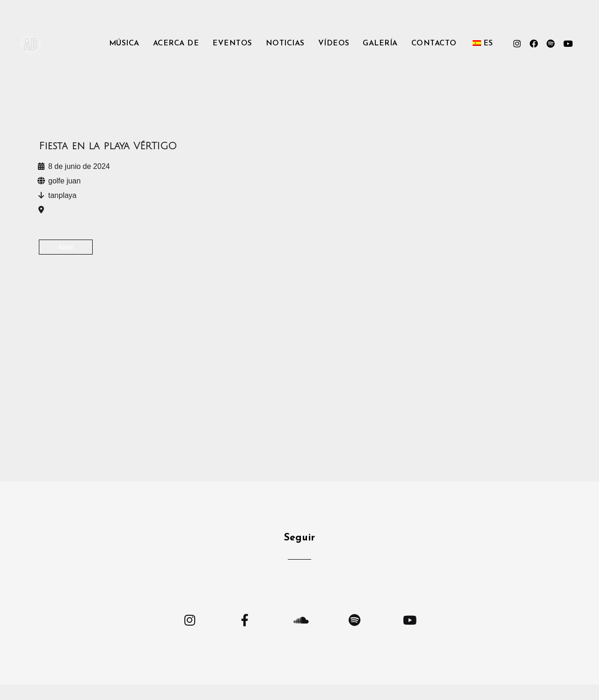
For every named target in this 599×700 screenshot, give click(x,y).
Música (124, 44)
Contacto (434, 44)
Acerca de (176, 44)
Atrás (66, 247)
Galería (380, 44)
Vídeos (334, 44)
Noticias (285, 44)
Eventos (232, 44)
